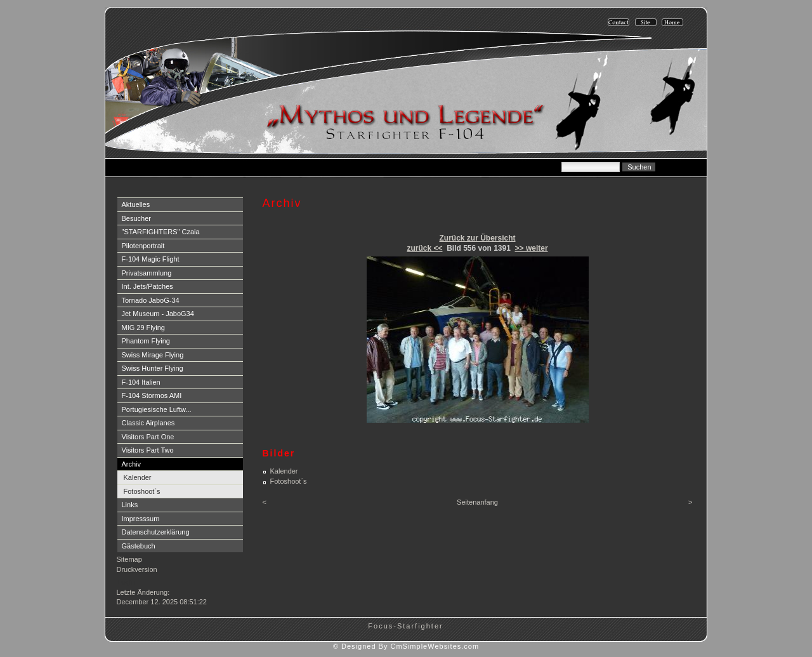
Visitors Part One (148, 437)
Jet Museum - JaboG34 (158, 314)
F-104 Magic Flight (151, 259)
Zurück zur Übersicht (477, 238)
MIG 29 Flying (143, 328)
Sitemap (129, 559)
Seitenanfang (477, 502)
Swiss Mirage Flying (153, 355)
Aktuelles (136, 204)
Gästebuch (139, 546)
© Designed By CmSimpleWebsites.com (406, 646)
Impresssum (141, 519)
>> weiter (532, 248)
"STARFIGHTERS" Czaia (161, 232)
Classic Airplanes (148, 423)
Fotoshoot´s (142, 491)
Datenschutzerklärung (156, 532)
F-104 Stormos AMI (152, 395)
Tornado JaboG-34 (151, 300)
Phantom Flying (146, 341)
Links (130, 505)
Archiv (132, 464)
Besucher (136, 218)
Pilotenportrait (143, 246)
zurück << (424, 248)
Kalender (138, 477)
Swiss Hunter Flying (153, 368)
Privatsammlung (147, 273)
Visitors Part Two (148, 450)
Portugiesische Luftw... (157, 409)
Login (127, 582)
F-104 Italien (141, 382)
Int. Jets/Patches (147, 286)
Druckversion (137, 569)
